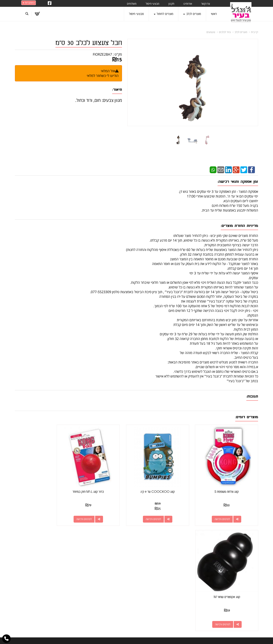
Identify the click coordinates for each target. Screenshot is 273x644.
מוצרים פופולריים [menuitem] (248, 551)
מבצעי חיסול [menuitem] (152, 4)
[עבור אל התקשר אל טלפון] (6, 639)
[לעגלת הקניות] (37, 14)
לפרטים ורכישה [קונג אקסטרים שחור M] (39, 512)
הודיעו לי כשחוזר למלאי (103, 76)
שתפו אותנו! (115, 556)
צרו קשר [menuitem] (205, 4)
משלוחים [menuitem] (132, 4)
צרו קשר (128, 556)
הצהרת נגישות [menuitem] (249, 604)
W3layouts (132, 642)
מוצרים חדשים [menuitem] (250, 563)
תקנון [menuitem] (171, 4)
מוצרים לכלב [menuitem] (192, 14)
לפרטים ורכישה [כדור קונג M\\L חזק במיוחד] (101, 512)
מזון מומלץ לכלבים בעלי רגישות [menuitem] (240, 599)
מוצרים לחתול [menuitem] (163, 14)
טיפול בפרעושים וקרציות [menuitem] (244, 593)
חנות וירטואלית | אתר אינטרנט (110, 636)
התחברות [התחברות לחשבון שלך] (29, 3)
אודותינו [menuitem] (188, 4)
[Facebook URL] (50, 3)
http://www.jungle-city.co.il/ (114, 551)
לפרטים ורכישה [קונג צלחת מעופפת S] (226, 512)
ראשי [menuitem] (214, 14)
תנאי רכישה (189, 571)
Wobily (150, 636)
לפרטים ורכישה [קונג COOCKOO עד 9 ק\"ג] (163, 512)
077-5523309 (179, 566)
